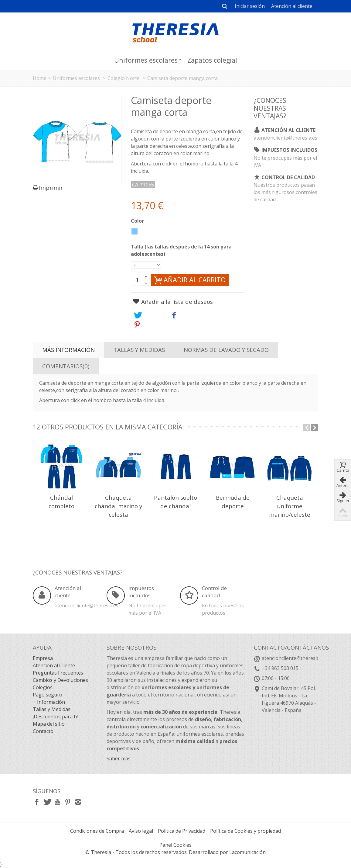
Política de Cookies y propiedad (245, 831)
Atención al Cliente (54, 665)
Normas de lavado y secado (226, 350)
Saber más (119, 759)
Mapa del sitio (49, 724)
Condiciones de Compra (97, 831)
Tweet (147, 315)
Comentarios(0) (66, 366)
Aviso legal (141, 831)
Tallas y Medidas (139, 350)
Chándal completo (61, 502)
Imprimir (51, 188)
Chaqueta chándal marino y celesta (118, 506)
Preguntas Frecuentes (58, 673)
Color (138, 221)
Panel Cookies (175, 845)
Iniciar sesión (250, 6)
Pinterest (151, 324)
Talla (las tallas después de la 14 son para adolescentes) (181, 250)
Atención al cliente (292, 6)
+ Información (49, 702)
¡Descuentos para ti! (55, 717)
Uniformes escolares (148, 60)
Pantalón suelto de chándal (175, 502)
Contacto (43, 731)
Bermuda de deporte (233, 502)
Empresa (43, 658)
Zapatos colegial (212, 60)
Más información (68, 350)
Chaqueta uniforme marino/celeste (290, 506)
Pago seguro (48, 695)
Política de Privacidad (182, 831)
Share (183, 315)
